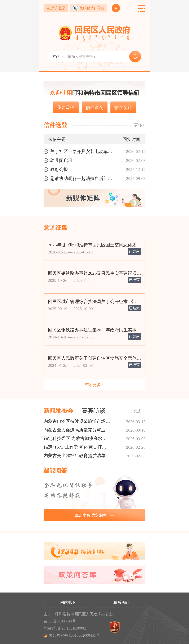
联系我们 (121, 602)
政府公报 (59, 169)
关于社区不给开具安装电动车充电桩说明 (83, 151)
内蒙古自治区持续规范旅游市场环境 (77, 421)
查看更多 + (94, 385)
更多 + (140, 411)
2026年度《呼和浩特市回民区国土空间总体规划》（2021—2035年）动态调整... (94, 245)
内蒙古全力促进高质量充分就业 (75, 430)
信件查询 (94, 107)
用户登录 (58, 8)
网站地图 (68, 602)
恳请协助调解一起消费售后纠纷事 (83, 178)
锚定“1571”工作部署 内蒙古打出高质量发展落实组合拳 (77, 447)
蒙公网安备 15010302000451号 (74, 635)
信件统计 (123, 107)
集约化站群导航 (92, 8)
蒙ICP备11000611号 (60, 621)
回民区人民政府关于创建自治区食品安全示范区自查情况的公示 (94, 358)
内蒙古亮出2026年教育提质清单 (75, 456)
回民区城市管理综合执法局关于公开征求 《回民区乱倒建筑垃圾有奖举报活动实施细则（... (94, 302)
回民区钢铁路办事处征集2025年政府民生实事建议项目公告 (94, 330)
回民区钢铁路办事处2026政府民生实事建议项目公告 (94, 273)
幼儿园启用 (61, 160)
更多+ (139, 125)
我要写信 (66, 107)
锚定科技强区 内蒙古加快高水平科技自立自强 (77, 438)
